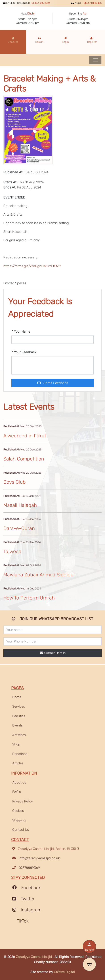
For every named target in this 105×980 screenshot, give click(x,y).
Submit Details (53, 653)
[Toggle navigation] (95, 60)
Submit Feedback (53, 383)
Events (17, 725)
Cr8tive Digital (64, 972)
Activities (19, 735)
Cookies (18, 811)
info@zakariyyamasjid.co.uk (39, 858)
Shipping (19, 820)
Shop (16, 744)
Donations (20, 754)
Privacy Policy (23, 801)
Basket (39, 40)
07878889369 (29, 868)
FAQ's (17, 792)
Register (92, 40)
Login (66, 40)
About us (19, 782)
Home (17, 697)
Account (13, 40)
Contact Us (21, 830)
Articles (18, 763)
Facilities (19, 716)
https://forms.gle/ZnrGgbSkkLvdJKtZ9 (32, 266)
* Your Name (21, 331)
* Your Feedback (24, 352)
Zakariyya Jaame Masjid (34, 957)
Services (19, 706)
